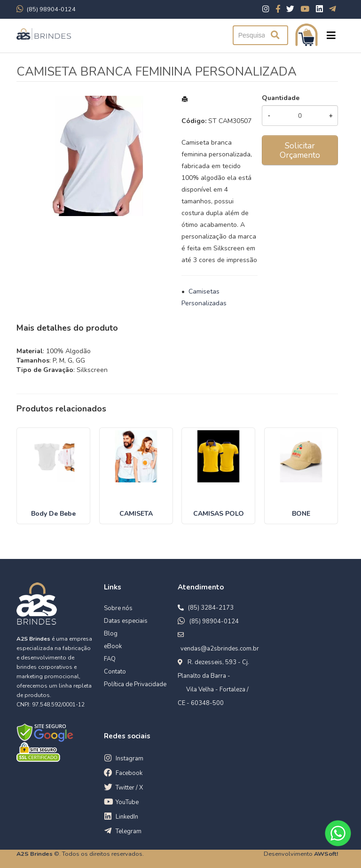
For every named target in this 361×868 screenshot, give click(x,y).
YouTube (127, 802)
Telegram (129, 831)
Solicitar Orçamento (300, 150)
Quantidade (281, 98)
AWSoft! (326, 854)
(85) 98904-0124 (214, 621)
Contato (115, 672)
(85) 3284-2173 (211, 608)
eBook (113, 646)
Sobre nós (118, 608)
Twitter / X (129, 788)
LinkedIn (127, 817)
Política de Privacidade (135, 684)
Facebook (129, 773)
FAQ (110, 659)
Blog (111, 634)
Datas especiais (126, 621)
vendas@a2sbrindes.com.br (220, 649)
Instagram (129, 759)
